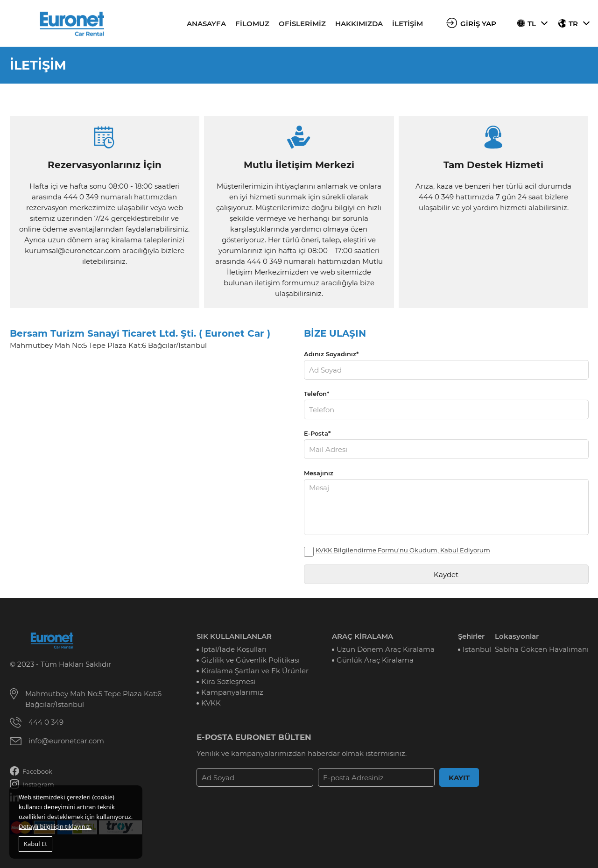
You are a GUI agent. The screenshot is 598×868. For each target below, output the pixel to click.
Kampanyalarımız (232, 692)
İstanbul (477, 649)
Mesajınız (319, 473)
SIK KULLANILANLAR (234, 636)
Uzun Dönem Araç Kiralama (386, 649)
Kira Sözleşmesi (228, 681)
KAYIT (459, 778)
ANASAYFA (206, 24)
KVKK (211, 703)
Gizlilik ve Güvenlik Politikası (250, 660)
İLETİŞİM (408, 24)
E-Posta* (317, 433)
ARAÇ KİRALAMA (362, 636)
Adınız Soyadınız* (331, 354)
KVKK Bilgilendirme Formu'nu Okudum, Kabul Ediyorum (403, 550)
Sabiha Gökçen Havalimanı (542, 649)
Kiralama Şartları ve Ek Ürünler (255, 671)
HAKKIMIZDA (359, 24)
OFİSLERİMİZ (302, 24)
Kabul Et (35, 844)
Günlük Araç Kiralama (375, 660)
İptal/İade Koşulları (234, 649)
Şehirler (471, 636)
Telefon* (317, 394)
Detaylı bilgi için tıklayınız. (55, 826)
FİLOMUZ (252, 24)
